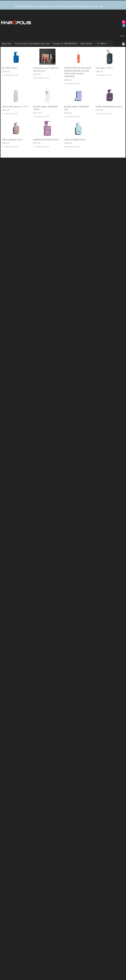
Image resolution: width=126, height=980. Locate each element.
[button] (123, 44)
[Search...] (104, 44)
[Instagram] (124, 22)
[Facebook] (124, 25)
